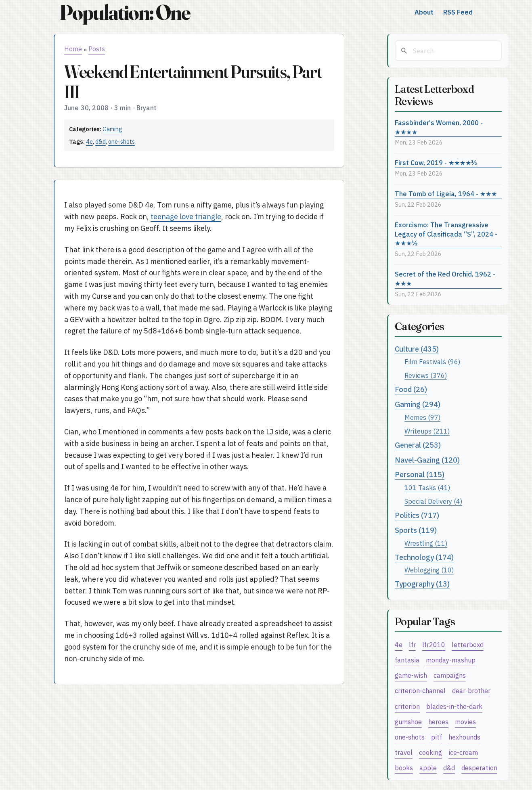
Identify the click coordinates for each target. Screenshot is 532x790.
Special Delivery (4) (433, 501)
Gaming (112, 129)
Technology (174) (424, 557)
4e (89, 141)
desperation (479, 768)
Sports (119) (416, 530)
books (404, 768)
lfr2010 (434, 644)
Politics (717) (417, 515)
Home (73, 49)
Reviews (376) (426, 375)
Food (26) (411, 389)
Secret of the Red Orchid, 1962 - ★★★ (445, 279)
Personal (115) (420, 475)
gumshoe (408, 722)
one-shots (121, 141)
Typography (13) (422, 584)
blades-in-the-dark (454, 706)
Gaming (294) (418, 404)
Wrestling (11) (426, 543)
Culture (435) (417, 349)
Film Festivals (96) (432, 361)
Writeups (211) (427, 431)
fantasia (407, 660)
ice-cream (463, 752)
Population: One (125, 12)
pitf (437, 737)
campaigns (450, 675)
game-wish (411, 675)
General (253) (418, 445)
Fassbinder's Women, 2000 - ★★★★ (439, 127)
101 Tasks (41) (427, 487)
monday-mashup (451, 660)
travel (404, 752)
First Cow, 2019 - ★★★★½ (436, 162)
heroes (438, 722)
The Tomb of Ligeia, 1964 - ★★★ (446, 194)
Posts (97, 49)
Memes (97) (422, 417)
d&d (101, 141)
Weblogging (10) (429, 570)
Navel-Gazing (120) (427, 460)
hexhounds (464, 737)
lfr (412, 644)
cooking (430, 752)
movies (465, 722)
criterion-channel (420, 690)
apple (428, 768)
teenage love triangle (186, 217)
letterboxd (468, 644)
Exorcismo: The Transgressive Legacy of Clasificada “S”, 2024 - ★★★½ (446, 234)
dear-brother (471, 690)
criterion (407, 706)
